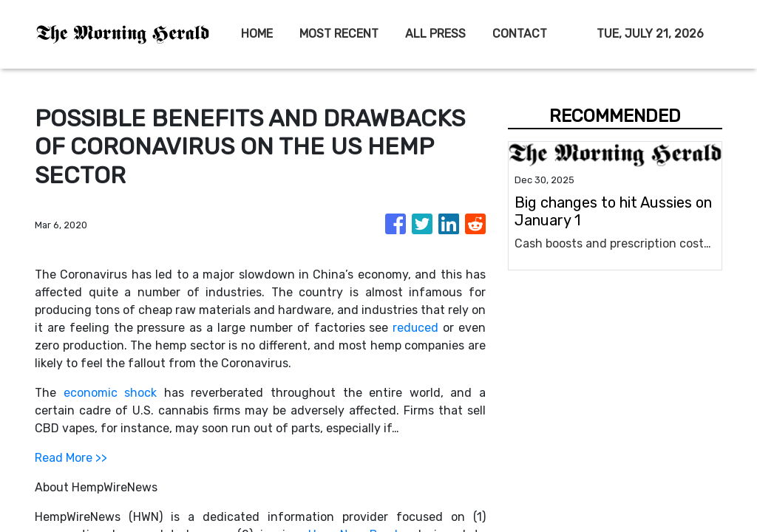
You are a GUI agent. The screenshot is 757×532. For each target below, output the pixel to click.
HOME (257, 34)
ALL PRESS (435, 34)
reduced (415, 328)
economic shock (111, 393)
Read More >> (71, 458)
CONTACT (520, 34)
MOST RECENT (339, 34)
